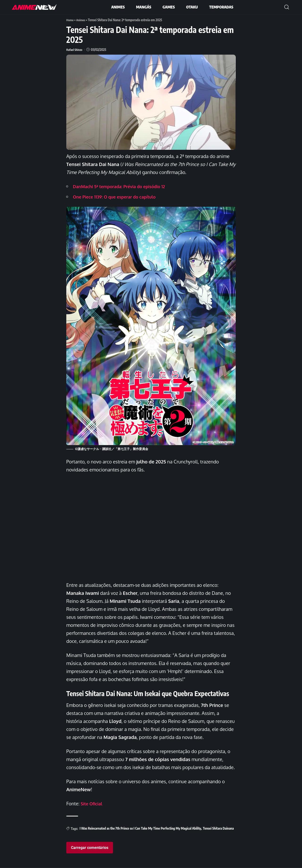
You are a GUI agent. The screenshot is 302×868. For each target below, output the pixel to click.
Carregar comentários (90, 848)
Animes (82, 20)
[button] (287, 7)
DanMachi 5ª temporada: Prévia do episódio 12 (124, 186)
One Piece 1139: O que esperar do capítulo (119, 197)
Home (70, 20)
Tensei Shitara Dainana (218, 828)
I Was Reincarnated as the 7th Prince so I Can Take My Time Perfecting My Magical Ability (140, 828)
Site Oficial (93, 803)
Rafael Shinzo (75, 50)
